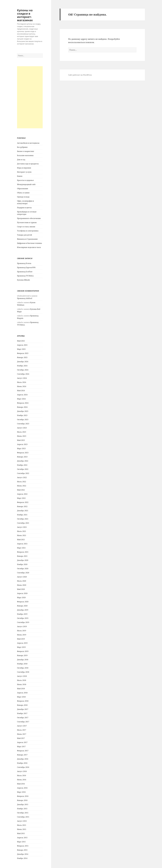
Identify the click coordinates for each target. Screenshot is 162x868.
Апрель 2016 (22, 788)
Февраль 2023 (23, 453)
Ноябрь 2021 (22, 515)
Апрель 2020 (22, 593)
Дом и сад (21, 160)
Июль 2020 (22, 581)
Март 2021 (21, 548)
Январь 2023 (22, 457)
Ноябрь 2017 (22, 713)
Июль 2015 (22, 825)
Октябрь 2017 (23, 718)
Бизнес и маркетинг (26, 151)
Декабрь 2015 (23, 804)
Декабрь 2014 (23, 854)
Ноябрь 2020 (22, 564)
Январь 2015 (22, 850)
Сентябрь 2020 (23, 573)
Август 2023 (22, 428)
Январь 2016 (22, 800)
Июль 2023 (22, 432)
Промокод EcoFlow (25, 272)
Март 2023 (21, 448)
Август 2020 (22, 577)
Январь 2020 (22, 606)
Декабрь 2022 (23, 461)
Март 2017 (21, 747)
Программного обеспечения (29, 218)
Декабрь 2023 (23, 411)
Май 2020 (21, 589)
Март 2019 (21, 647)
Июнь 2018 (22, 684)
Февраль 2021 (23, 552)
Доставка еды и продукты (28, 164)
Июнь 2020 (22, 585)
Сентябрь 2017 (23, 722)
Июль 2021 (22, 531)
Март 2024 (21, 399)
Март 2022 (21, 498)
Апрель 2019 (22, 643)
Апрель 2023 (22, 444)
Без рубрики (22, 147)
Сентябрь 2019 (23, 622)
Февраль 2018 (23, 701)
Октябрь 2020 (23, 569)
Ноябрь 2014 (22, 858)
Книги (20, 176)
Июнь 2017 (22, 734)
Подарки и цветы (24, 208)
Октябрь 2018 (23, 668)
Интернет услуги (24, 172)
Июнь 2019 (22, 635)
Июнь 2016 (22, 780)
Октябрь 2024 (23, 370)
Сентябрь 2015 (23, 817)
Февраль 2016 (23, 796)
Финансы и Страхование (27, 239)
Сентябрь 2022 (23, 473)
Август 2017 (22, 726)
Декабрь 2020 (23, 560)
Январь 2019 (22, 655)
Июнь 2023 (22, 436)
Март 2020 (21, 598)
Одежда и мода (23, 197)
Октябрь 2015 (23, 813)
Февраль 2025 (23, 353)
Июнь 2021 (22, 535)
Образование (23, 189)
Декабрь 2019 (23, 610)
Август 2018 (22, 676)
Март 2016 (21, 792)
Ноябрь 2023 (22, 415)
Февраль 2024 (23, 403)
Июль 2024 (22, 382)
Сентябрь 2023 (23, 424)
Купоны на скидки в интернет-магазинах (25, 15)
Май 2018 (21, 689)
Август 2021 (22, 527)
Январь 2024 (22, 407)
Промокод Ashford (25, 298)
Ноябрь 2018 (22, 664)
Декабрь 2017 (23, 709)
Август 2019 (22, 626)
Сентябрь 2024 (23, 374)
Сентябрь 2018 (23, 672)
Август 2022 (22, 477)
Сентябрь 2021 (23, 523)
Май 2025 (21, 341)
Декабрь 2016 (23, 759)
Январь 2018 (22, 705)
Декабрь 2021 (23, 511)
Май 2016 (21, 784)
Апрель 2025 (22, 345)
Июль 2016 (22, 775)
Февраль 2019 (23, 651)
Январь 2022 (22, 506)
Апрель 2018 (22, 693)
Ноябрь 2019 (22, 614)
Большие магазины (25, 155)
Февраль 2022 (23, 502)
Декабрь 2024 (23, 362)
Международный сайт (26, 184)
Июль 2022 (22, 482)
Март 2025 (21, 349)
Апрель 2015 (22, 838)
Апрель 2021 (22, 544)
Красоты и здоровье (25, 180)
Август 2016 (22, 771)
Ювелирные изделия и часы (29, 247)
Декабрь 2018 (23, 660)
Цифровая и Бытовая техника (29, 243)
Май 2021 (21, 540)
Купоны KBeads (23, 280)
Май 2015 (21, 833)
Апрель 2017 (22, 742)
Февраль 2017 (23, 751)
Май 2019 (21, 639)
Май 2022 (21, 490)
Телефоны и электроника (28, 231)
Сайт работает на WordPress (80, 75)
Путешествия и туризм (27, 222)
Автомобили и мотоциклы (28, 143)
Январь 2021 (22, 556)
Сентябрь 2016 (23, 767)
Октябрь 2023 (23, 420)
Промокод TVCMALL (25, 276)
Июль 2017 (22, 730)
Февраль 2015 (23, 846)
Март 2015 (21, 842)
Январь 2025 (22, 357)
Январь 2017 (22, 755)
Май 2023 (21, 440)
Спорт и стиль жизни (26, 227)
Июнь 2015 (22, 829)
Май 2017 (21, 738)
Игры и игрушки (24, 168)
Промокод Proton (24, 263)
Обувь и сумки (23, 193)
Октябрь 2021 (23, 519)
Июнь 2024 (22, 386)
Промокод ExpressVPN (26, 267)
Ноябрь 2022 (22, 465)
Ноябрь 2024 (22, 366)
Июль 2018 (22, 680)
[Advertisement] (30, 97)
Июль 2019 (22, 631)
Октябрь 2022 (23, 469)
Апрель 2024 (22, 395)
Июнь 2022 (22, 486)
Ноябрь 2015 (22, 809)
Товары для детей (24, 235)
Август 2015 (22, 821)
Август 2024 (22, 378)
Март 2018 (21, 697)
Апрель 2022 (22, 494)
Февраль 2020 (23, 602)
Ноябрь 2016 (22, 763)
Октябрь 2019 (23, 618)
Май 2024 (21, 391)
